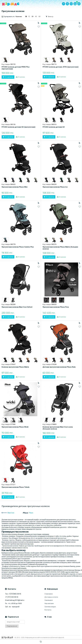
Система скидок (50, 607)
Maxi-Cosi (8, 513)
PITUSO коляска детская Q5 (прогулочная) (18, 127)
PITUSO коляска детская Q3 (54, 127)
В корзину (8, 77)
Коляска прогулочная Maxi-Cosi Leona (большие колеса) (58, 428)
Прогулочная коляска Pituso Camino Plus (18, 247)
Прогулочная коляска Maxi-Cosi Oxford (17, 307)
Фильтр (51, 17)
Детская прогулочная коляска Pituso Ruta (59, 367)
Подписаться (12, 626)
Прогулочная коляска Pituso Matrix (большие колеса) (60, 248)
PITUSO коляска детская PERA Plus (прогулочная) (16, 68)
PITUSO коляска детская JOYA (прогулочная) (61, 67)
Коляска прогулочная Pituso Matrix (15, 367)
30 (32, 17)
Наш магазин (49, 603)
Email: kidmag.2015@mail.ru (15, 600)
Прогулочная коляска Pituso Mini (15, 187)
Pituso (28, 513)
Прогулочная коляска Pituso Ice (55, 187)
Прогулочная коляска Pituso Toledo (16, 487)
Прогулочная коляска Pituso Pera (56, 307)
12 (29, 17)
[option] (5, 60)
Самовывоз (49, 600)
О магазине (49, 594)
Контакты (48, 610)
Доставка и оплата (51, 597)
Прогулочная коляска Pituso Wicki (15, 427)
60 (40, 17)
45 (36, 17)
